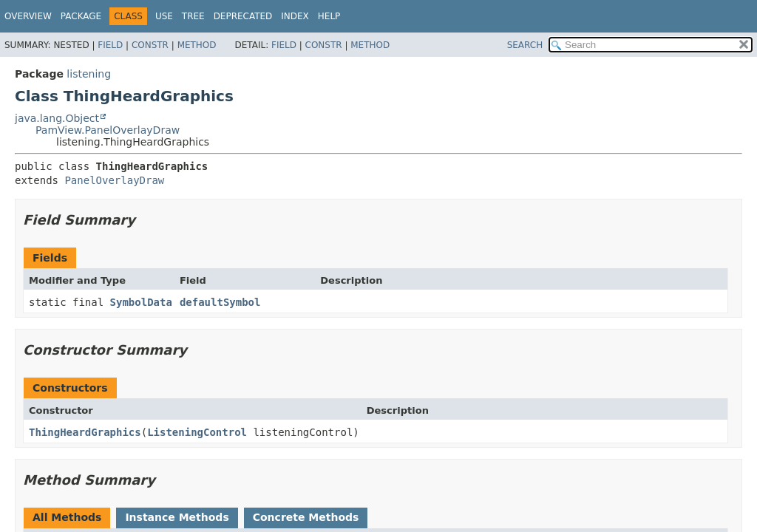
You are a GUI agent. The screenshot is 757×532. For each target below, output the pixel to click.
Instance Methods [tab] (177, 517)
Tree (193, 16)
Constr (150, 45)
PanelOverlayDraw (114, 180)
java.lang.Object (57, 118)
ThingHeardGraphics (85, 432)
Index (295, 16)
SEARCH (525, 45)
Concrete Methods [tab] (306, 517)
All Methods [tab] (67, 517)
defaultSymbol (220, 302)
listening (89, 74)
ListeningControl (197, 432)
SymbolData (141, 302)
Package (81, 16)
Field (110, 45)
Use (164, 16)
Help (329, 16)
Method (197, 45)
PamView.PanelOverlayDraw (108, 130)
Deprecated (243, 16)
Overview (28, 16)
